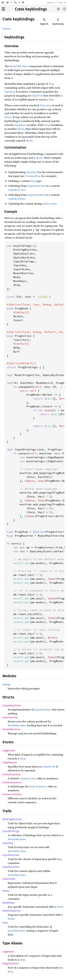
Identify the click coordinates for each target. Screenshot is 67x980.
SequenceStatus (12, 794)
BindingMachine (12, 819)
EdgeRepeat (10, 762)
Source (7, 29)
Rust (61, 3)
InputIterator (10, 717)
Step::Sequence (38, 786)
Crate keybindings (31, 9)
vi (12, 78)
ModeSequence (12, 911)
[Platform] (17, 3)
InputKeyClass (17, 190)
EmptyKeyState (36, 195)
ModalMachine (19, 66)
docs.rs (51, 3)
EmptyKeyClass (36, 186)
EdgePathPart (11, 964)
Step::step (46, 105)
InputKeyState (17, 199)
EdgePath (37, 96)
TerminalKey (33, 176)
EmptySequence (12, 782)
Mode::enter (50, 204)
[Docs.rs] (3, 3)
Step (51, 84)
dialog (6, 684)
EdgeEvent (9, 751)
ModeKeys (9, 903)
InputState (20, 125)
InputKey (10, 92)
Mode (8, 117)
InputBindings (11, 831)
